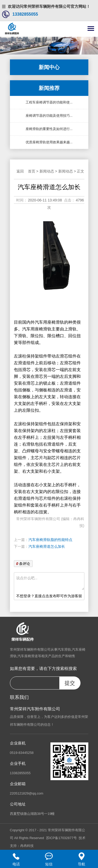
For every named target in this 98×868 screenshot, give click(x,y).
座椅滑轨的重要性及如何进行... (49, 129)
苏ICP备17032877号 (62, 838)
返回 (20, 171)
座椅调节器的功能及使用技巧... (49, 116)
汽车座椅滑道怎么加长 (47, 546)
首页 (32, 171)
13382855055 (25, 14)
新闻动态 (47, 171)
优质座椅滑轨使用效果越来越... (49, 142)
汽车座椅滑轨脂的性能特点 (50, 540)
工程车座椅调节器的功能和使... (49, 102)
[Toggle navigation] (91, 29)
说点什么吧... (50, 582)
